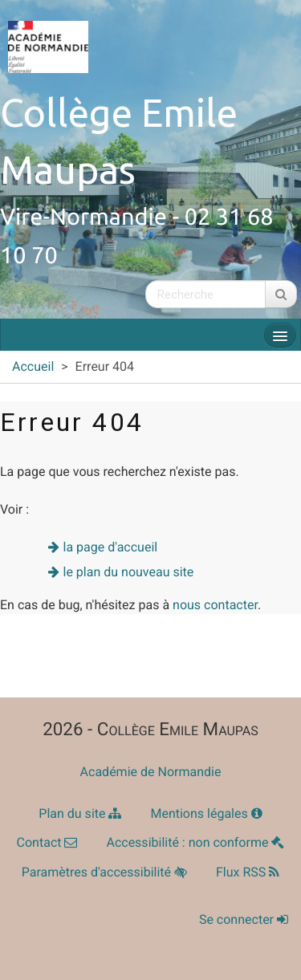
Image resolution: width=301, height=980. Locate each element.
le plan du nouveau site (129, 572)
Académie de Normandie (151, 772)
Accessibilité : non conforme (195, 842)
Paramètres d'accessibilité (104, 872)
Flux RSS (248, 872)
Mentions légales (206, 813)
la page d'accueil (111, 547)
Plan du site (80, 813)
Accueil (33, 366)
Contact (47, 842)
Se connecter (244, 919)
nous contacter (215, 605)
